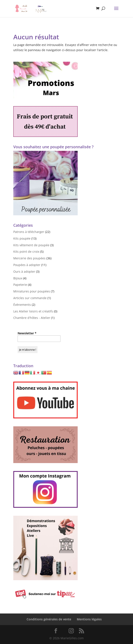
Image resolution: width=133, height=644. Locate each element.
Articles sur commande (30, 298)
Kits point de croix (26, 252)
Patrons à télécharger (29, 232)
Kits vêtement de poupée (31, 245)
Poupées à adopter (27, 265)
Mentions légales (89, 619)
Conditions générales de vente (49, 619)
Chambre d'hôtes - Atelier (32, 318)
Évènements (22, 305)
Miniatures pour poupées (32, 291)
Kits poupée (22, 238)
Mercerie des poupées (29, 258)
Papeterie (20, 285)
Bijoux (18, 278)
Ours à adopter (24, 272)
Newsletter (27, 333)
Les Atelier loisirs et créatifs (33, 311)
